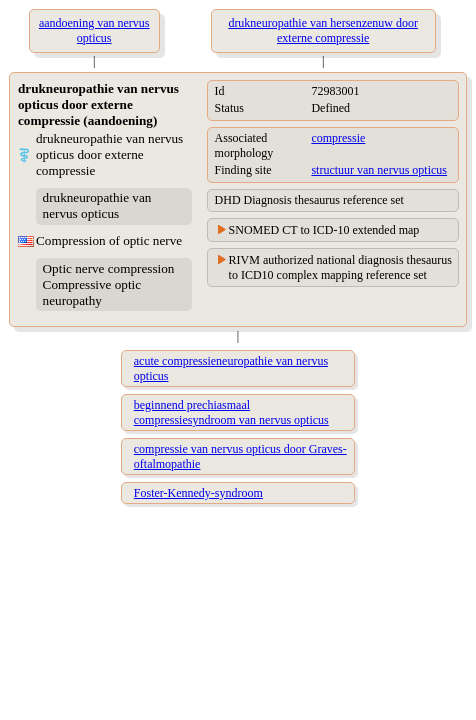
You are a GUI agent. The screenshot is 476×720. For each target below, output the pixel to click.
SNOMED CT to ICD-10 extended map (324, 230)
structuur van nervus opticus (379, 170)
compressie (338, 138)
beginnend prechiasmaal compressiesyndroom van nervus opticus (231, 412)
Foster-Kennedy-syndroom (198, 493)
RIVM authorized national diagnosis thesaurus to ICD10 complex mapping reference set (340, 267)
